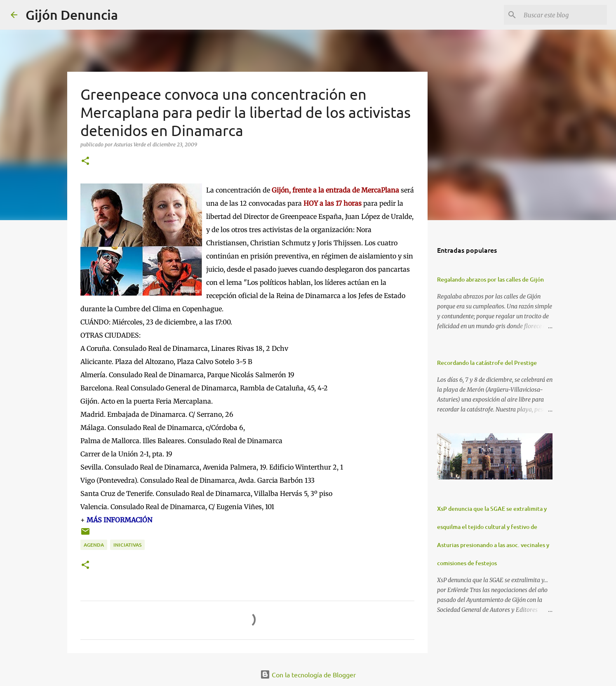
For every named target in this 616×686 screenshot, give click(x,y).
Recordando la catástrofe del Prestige (487, 363)
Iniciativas (127, 545)
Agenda (94, 545)
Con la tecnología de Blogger (308, 674)
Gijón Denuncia (72, 15)
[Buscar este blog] (564, 15)
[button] (85, 161)
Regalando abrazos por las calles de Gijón (490, 279)
